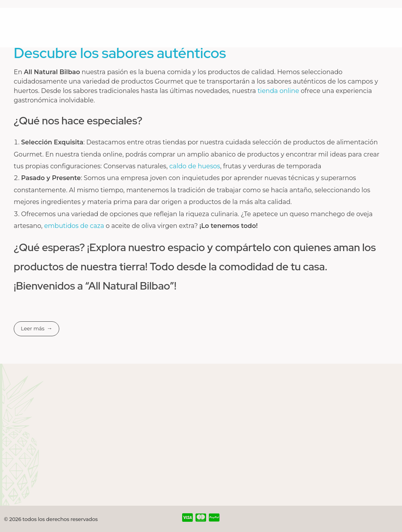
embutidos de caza (74, 226)
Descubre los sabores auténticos (120, 53)
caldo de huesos (195, 166)
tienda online (279, 91)
